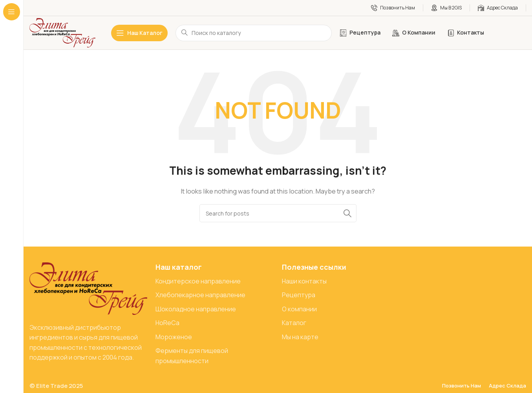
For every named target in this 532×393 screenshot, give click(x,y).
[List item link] (215, 281)
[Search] (278, 213)
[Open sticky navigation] (139, 33)
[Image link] (88, 288)
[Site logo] (62, 32)
